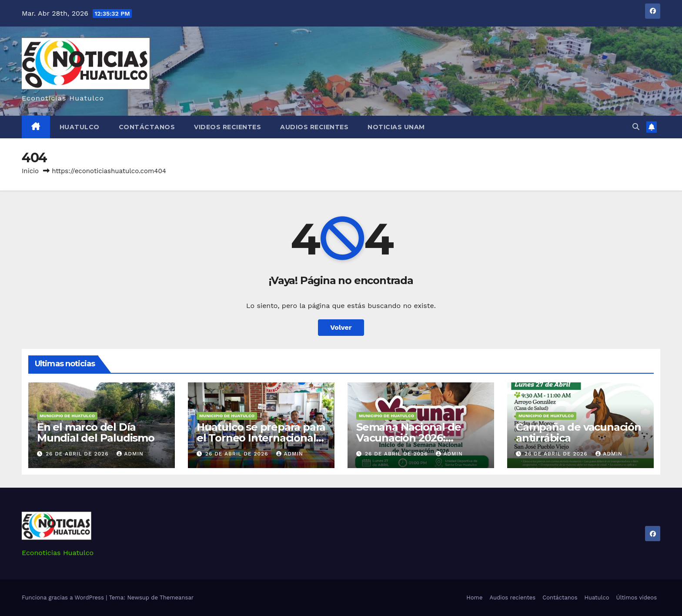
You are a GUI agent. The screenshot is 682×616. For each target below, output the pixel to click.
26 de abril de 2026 (78, 454)
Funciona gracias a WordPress (64, 598)
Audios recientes (314, 127)
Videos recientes (227, 127)
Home (474, 598)
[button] (636, 127)
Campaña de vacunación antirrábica (578, 432)
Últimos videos (637, 598)
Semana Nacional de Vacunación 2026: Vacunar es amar (408, 438)
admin (130, 454)
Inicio (30, 171)
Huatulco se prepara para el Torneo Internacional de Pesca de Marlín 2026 (261, 438)
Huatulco (80, 127)
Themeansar (177, 598)
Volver (341, 327)
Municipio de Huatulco (67, 416)
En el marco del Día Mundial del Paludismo (96, 432)
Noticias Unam (396, 127)
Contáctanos (147, 127)
